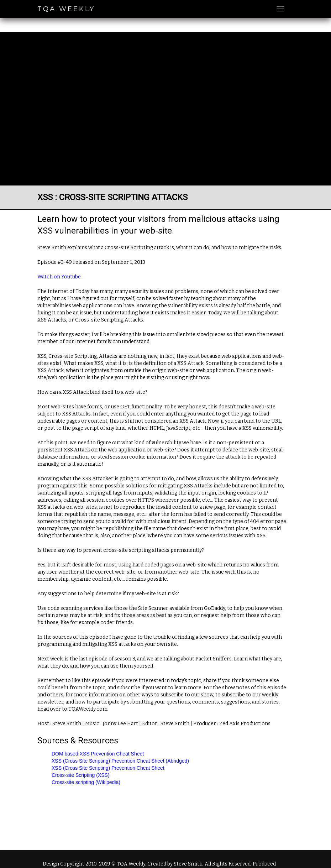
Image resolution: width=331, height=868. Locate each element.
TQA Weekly (66, 9)
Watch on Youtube (59, 277)
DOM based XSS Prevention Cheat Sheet (98, 754)
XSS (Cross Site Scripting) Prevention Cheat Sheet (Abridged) (120, 761)
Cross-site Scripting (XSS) (81, 775)
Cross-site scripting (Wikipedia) (86, 782)
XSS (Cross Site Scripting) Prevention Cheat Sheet (108, 768)
